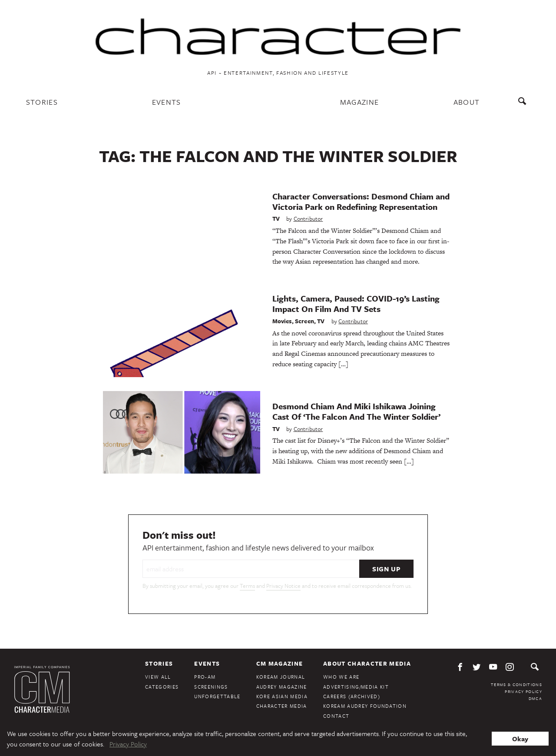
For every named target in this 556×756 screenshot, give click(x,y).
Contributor (308, 219)
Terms (247, 586)
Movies (282, 321)
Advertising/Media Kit (356, 687)
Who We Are (341, 677)
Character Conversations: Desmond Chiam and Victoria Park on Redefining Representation (361, 201)
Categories (162, 687)
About (467, 102)
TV (276, 219)
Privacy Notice (283, 586)
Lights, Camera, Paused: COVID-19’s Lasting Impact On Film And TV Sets (356, 303)
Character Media (282, 706)
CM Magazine (280, 663)
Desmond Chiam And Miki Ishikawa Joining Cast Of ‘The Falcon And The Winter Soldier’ (356, 411)
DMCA (535, 698)
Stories (42, 102)
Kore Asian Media (282, 696)
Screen (304, 321)
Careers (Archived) (352, 696)
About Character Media (367, 663)
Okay (520, 739)
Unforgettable (217, 696)
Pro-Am (205, 677)
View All (158, 677)
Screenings (211, 687)
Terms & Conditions (516, 684)
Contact (336, 716)
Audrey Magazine (282, 687)
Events (167, 102)
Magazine (360, 102)
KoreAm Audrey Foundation (365, 706)
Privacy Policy (523, 691)
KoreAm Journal (281, 677)
